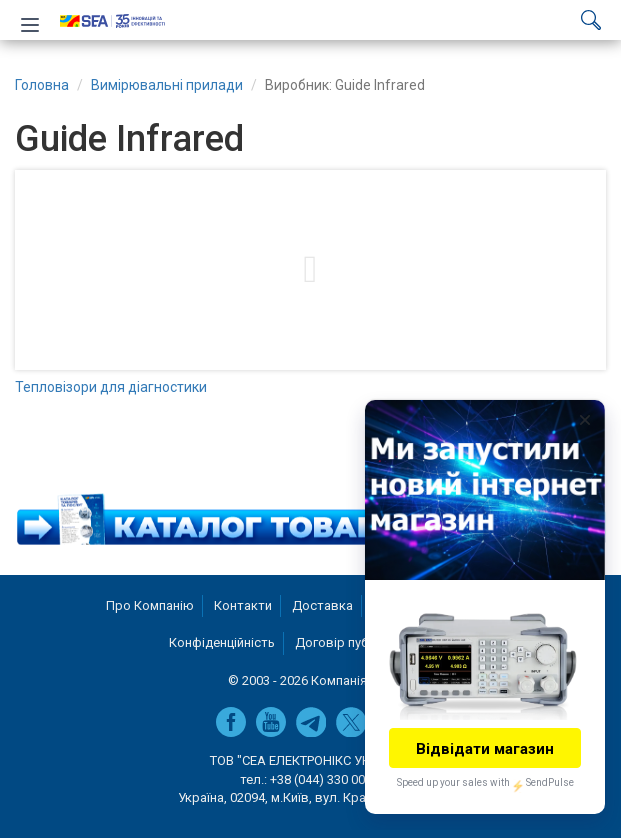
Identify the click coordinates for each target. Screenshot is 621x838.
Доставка (322, 605)
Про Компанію (150, 605)
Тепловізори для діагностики (111, 387)
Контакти (243, 605)
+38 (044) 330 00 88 (326, 779)
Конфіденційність (222, 642)
